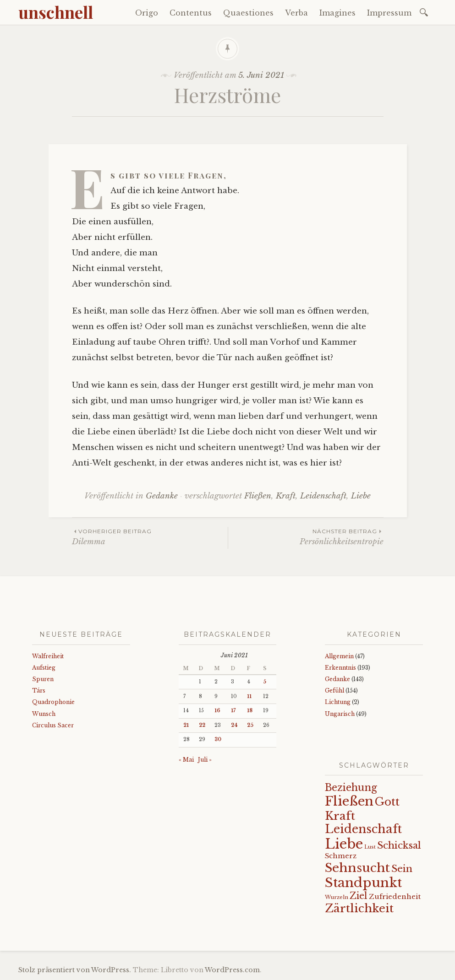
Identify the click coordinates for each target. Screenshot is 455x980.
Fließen (258, 496)
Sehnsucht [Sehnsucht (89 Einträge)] (357, 868)
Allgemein (339, 656)
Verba (296, 13)
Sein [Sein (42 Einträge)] (402, 869)
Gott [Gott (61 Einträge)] (387, 802)
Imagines (337, 13)
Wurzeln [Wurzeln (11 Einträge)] (337, 897)
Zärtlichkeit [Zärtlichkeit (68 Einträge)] (359, 908)
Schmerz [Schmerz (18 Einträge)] (341, 856)
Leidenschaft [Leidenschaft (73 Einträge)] (363, 829)
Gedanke (162, 496)
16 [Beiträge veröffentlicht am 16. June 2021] (217, 711)
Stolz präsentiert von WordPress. (75, 970)
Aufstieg (44, 668)
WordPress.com (232, 970)
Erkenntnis (340, 668)
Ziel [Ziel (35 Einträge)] (359, 896)
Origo (147, 13)
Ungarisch (340, 714)
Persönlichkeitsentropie (306, 537)
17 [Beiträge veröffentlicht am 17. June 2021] (233, 711)
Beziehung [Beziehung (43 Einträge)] (351, 788)
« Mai (186, 760)
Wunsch (44, 714)
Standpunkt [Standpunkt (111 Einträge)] (363, 883)
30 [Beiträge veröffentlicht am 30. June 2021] (218, 739)
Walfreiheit (48, 656)
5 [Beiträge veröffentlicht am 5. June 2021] (265, 682)
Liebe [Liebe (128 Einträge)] (344, 844)
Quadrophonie (53, 702)
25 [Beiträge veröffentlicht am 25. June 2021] (250, 725)
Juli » (205, 760)
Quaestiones (248, 13)
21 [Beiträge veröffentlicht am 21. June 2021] (186, 725)
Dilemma (150, 537)
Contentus (191, 13)
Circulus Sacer (53, 725)
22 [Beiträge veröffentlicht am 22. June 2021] (202, 725)
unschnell (56, 12)
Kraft (286, 496)
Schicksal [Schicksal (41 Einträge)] (399, 845)
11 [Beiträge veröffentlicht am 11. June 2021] (249, 696)
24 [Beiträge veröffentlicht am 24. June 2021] (234, 725)
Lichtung (338, 702)
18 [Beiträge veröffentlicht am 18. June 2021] (250, 711)
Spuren (43, 679)
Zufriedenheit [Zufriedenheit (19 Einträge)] (395, 896)
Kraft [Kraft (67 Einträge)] (340, 816)
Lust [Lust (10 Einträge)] (370, 847)
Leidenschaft (323, 496)
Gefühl (334, 690)
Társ (39, 690)
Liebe (361, 496)
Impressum (389, 13)
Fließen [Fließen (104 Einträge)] (349, 801)
